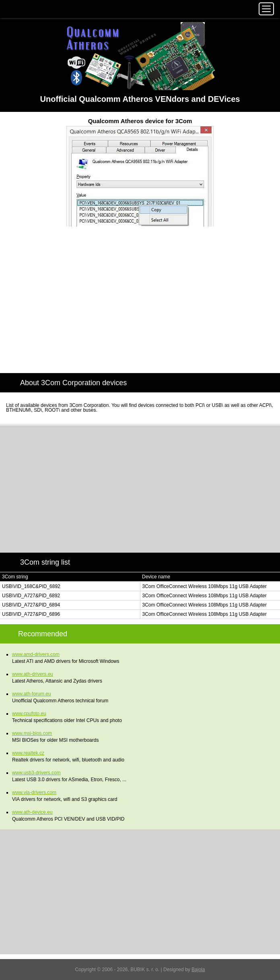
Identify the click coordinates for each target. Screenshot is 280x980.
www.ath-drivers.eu (33, 674)
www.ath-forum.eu (32, 694)
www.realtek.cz (28, 753)
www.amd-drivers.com (36, 654)
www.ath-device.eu (32, 812)
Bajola (198, 970)
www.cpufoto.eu (29, 714)
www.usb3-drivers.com (36, 773)
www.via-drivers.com (34, 792)
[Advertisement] (140, 305)
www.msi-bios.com (32, 733)
